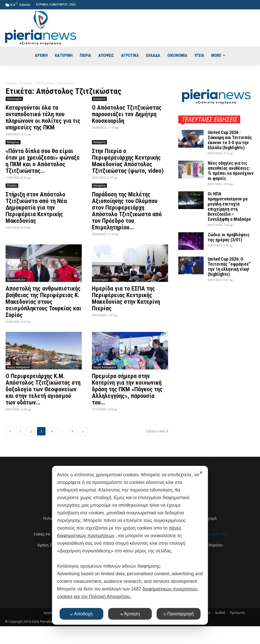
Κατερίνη (99, 99)
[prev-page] (10, 431)
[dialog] (130, 545)
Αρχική (11, 83)
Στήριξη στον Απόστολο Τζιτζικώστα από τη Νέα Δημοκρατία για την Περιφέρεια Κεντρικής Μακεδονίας (36, 208)
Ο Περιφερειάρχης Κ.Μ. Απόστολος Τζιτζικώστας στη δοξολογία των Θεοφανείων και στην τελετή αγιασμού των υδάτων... (43, 389)
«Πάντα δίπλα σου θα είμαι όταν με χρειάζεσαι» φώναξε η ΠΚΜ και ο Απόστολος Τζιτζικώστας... (43, 161)
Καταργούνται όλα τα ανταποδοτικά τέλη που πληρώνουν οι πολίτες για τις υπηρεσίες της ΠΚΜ (43, 117)
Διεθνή (220, 613)
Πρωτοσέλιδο (16, 280)
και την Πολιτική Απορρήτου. (102, 597)
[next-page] (83, 431)
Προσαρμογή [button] (179, 614)
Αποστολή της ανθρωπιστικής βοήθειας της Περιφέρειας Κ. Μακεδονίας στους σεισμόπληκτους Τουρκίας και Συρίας (43, 302)
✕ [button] (201, 473)
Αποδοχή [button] (81, 614)
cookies (65, 597)
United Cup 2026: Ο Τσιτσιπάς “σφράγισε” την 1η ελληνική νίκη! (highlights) (229, 267)
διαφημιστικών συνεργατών (170, 589)
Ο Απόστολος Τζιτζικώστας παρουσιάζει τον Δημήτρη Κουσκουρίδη (127, 114)
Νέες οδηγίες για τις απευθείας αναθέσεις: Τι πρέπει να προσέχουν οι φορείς (231, 171)
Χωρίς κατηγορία (18, 367)
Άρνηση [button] (130, 614)
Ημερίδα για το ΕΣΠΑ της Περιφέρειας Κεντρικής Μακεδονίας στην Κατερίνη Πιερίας (126, 298)
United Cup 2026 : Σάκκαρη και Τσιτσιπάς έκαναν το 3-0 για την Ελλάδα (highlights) (230, 140)
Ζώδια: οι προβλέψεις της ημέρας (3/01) (229, 237)
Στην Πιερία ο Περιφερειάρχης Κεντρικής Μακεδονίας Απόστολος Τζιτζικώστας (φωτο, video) (128, 161)
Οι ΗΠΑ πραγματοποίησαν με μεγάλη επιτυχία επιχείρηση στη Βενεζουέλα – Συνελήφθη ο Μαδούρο (229, 206)
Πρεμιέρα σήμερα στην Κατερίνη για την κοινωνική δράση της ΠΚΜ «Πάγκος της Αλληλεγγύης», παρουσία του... (127, 389)
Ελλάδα (12, 185)
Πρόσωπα (237, 613)
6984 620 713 (216, 534)
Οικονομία (14, 99)
